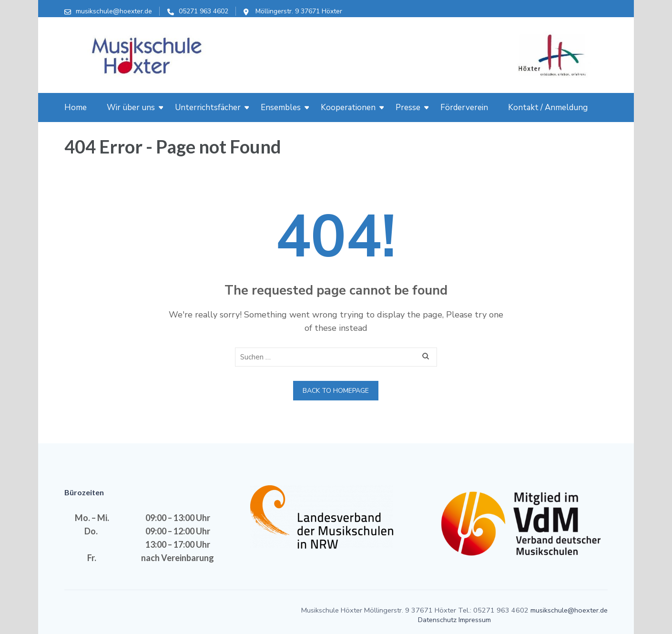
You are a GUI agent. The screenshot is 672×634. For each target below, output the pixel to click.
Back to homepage (336, 391)
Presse (408, 107)
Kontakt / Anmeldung (548, 107)
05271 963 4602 (204, 11)
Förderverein (464, 107)
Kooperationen (348, 107)
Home (76, 107)
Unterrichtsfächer (208, 107)
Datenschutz (437, 620)
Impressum (475, 620)
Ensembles (281, 107)
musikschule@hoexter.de (114, 11)
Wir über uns (131, 107)
